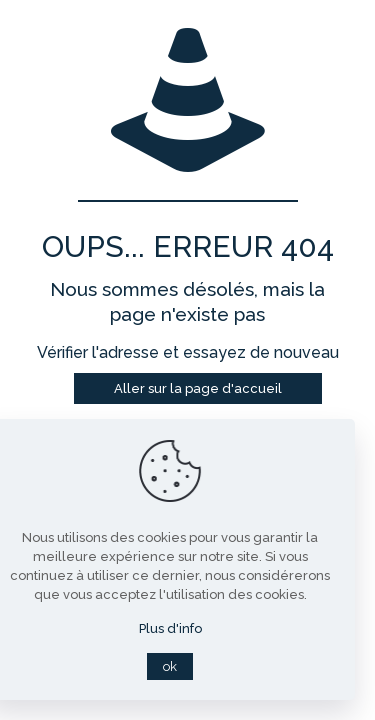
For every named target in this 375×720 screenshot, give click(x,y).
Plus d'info (170, 628)
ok (170, 666)
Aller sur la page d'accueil (198, 388)
